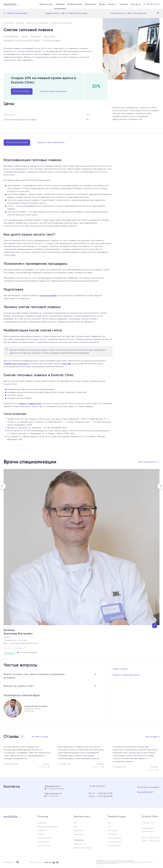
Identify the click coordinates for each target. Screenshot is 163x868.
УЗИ (75, 827)
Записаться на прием (17, 142)
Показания (36, 36)
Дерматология (43, 842)
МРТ (75, 823)
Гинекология (42, 831)
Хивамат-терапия (115, 838)
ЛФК (109, 823)
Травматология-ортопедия (48, 827)
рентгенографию (48, 296)
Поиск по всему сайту (17, 13)
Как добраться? (145, 792)
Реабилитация (75, 4)
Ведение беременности (83, 848)
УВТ (109, 827)
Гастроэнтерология (45, 838)
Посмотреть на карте (148, 787)
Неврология (42, 823)
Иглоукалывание (114, 846)
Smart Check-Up (80, 844)
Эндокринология (44, 846)
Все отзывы (153, 737)
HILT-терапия (113, 831)
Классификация (11, 36)
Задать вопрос (120, 669)
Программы (91, 4)
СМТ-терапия (113, 834)
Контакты (136, 4)
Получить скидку (22, 91)
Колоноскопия (79, 834)
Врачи (102, 4)
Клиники (124, 4)
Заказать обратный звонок (53, 91)
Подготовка (49, 36)
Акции (113, 4)
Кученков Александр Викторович (18, 632)
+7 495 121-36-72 (151, 4)
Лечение (60, 4)
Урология (41, 834)
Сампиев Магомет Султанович (36, 706)
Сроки (25, 36)
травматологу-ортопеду (16, 364)
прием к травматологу (30, 404)
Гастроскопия (79, 831)
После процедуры (52, 40)
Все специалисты (149, 462)
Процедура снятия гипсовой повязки (22, 40)
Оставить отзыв (40, 737)
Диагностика (46, 4)
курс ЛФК (67, 364)
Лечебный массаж (115, 842)
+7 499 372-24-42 (148, 823)
